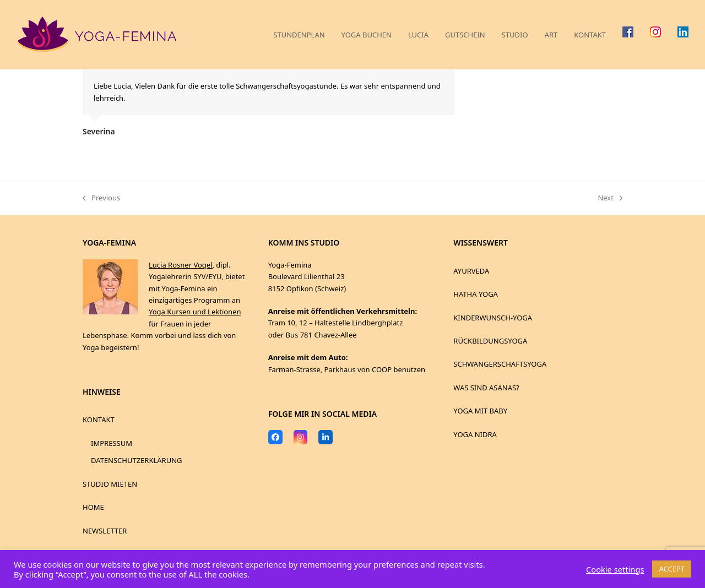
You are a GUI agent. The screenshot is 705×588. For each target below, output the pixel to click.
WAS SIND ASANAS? (486, 388)
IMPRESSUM (112, 443)
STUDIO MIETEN (110, 484)
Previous (101, 198)
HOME (93, 507)
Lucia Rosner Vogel (181, 265)
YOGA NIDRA (475, 434)
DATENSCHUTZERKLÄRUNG (137, 460)
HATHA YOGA (476, 294)
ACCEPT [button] (672, 569)
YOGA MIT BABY (480, 411)
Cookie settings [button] (615, 569)
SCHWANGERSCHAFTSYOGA (500, 364)
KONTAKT (99, 420)
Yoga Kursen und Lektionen (195, 312)
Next (610, 198)
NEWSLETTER (105, 531)
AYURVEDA (471, 271)
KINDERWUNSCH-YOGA (493, 318)
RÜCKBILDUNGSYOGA (490, 341)
